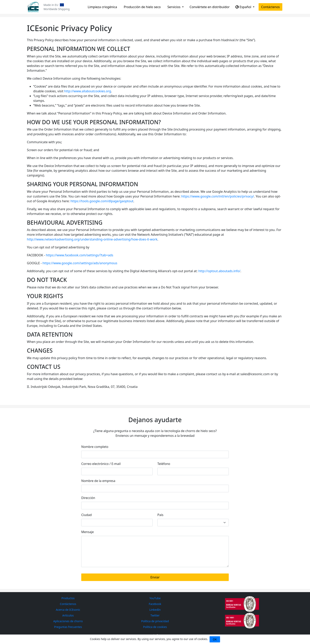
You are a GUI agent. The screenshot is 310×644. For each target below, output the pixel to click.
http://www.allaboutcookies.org (88, 91)
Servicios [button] (174, 7)
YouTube (155, 598)
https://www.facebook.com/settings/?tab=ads (80, 255)
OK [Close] (215, 639)
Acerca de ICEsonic (68, 610)
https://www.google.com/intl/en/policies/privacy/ (218, 196)
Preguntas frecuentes (68, 627)
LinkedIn (155, 610)
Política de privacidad (155, 621)
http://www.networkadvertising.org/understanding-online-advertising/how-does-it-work (92, 239)
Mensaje (87, 532)
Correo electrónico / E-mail (101, 464)
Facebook (155, 604)
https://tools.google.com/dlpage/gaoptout (102, 201)
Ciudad (86, 515)
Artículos (68, 615)
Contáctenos (270, 7)
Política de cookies (155, 627)
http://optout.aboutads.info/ (219, 271)
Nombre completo (95, 447)
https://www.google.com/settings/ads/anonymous (80, 263)
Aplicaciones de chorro (68, 621)
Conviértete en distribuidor (210, 7)
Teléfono (164, 464)
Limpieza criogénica (102, 7)
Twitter (155, 615)
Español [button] (244, 7)
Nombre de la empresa (98, 481)
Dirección (88, 498)
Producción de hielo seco (142, 7)
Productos (68, 598)
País (160, 515)
